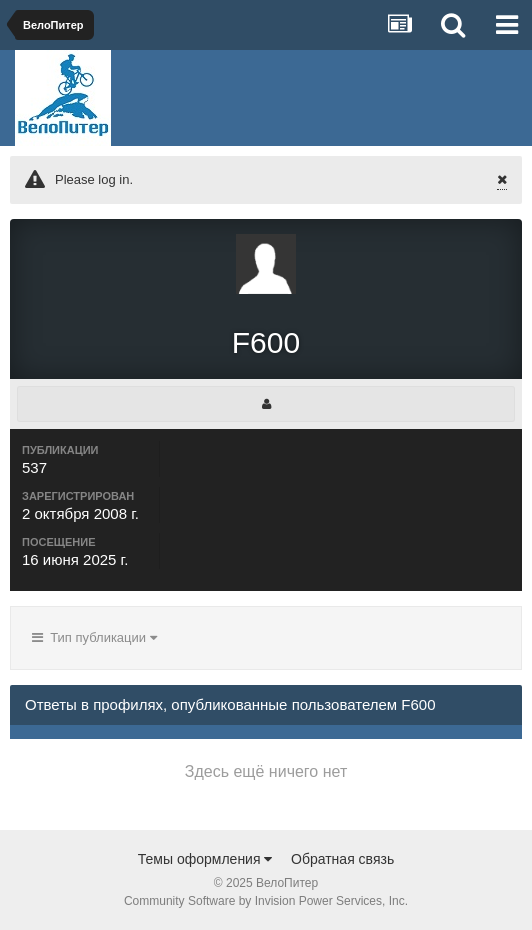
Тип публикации (94, 637)
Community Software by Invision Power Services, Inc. (266, 901)
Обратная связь (342, 859)
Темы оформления (205, 859)
